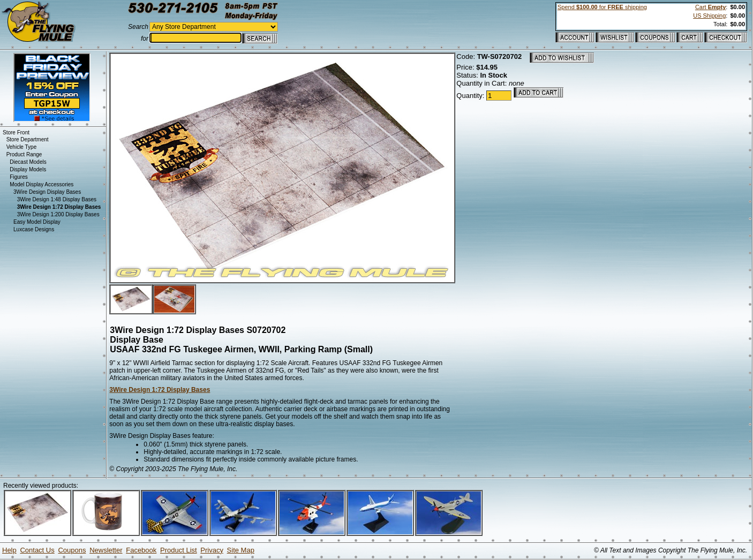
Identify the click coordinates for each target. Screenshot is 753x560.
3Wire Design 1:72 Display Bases (160, 390)
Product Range (24, 154)
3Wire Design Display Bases (47, 192)
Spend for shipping (602, 7)
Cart (710, 7)
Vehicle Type (22, 147)
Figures (18, 177)
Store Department (28, 139)
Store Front (16, 133)
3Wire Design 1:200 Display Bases (58, 214)
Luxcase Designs (34, 229)
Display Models (28, 169)
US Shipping (709, 16)
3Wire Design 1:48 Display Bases (57, 199)
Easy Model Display (37, 222)
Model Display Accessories (42, 184)
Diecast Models (28, 162)
